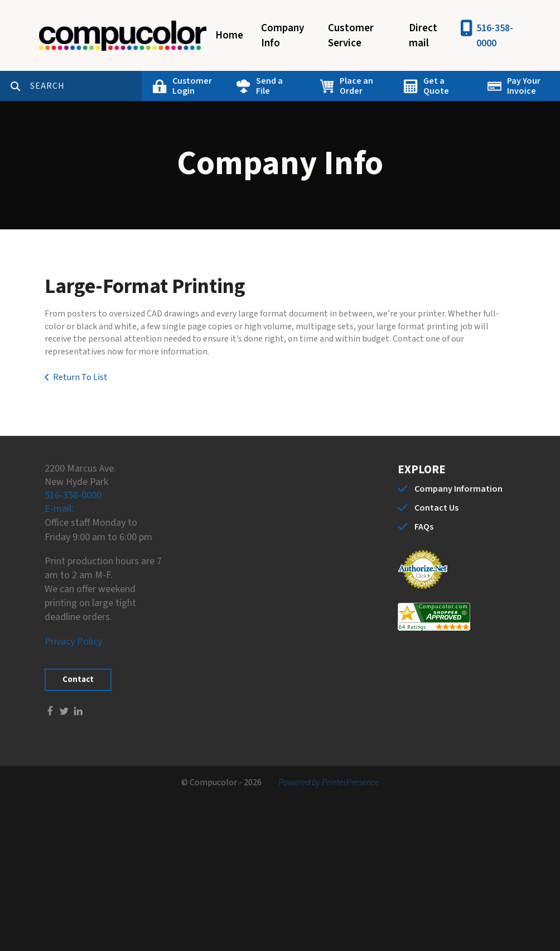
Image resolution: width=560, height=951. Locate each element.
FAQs (424, 527)
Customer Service (351, 36)
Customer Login (192, 86)
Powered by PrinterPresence (329, 782)
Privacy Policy (73, 642)
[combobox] (86, 86)
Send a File (269, 86)
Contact (78, 679)
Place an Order (356, 86)
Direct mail (423, 36)
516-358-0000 (495, 36)
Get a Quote (436, 86)
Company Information (458, 489)
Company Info (283, 36)
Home (229, 35)
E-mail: (59, 509)
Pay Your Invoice (524, 86)
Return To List (80, 377)
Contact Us (436, 508)
